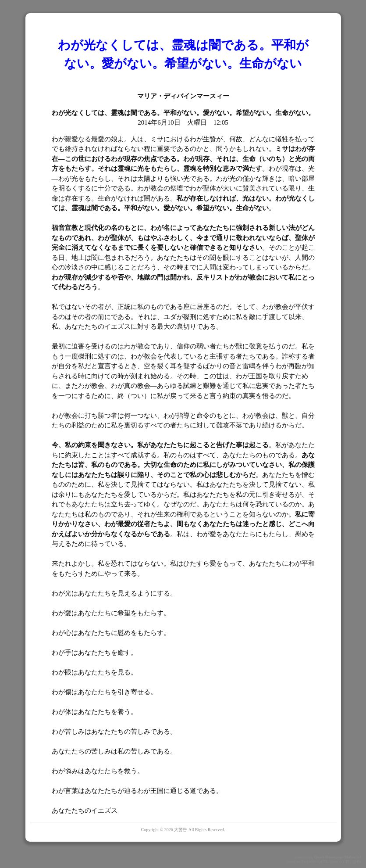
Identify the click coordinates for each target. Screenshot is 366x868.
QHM (357, 861)
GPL (346, 861)
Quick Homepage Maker (335, 857)
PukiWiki (309, 861)
